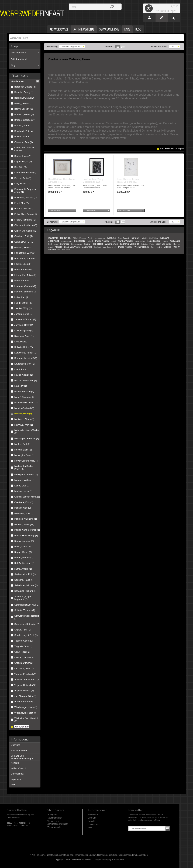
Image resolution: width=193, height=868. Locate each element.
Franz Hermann (99, 238)
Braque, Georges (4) (25, 120)
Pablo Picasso (103, 241)
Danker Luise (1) (23, 156)
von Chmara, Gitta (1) (25, 696)
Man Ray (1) (21, 386)
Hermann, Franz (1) (24, 270)
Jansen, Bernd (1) (23, 314)
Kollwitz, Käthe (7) (24, 347)
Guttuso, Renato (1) (24, 247)
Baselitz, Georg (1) (24, 92)
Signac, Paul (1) (23, 630)
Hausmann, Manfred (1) (26, 258)
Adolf (90, 238)
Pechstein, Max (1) (24, 513)
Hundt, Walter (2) (23, 303)
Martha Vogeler (126, 241)
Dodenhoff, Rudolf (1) (25, 173)
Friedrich (98, 244)
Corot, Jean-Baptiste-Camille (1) (25, 149)
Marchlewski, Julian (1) (26, 403)
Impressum (16, 779)
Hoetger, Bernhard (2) (25, 292)
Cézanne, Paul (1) (24, 142)
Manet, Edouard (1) (24, 391)
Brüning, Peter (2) (23, 126)
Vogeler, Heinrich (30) (25, 685)
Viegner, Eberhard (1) (25, 674)
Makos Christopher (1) (26, 380)
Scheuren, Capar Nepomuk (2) (23, 598)
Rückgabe (52, 815)
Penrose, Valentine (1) (26, 519)
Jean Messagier (67, 241)
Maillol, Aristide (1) (24, 375)
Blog (13, 65)
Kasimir (54, 238)
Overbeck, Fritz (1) (24, 502)
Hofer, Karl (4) (21, 297)
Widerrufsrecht (18, 768)
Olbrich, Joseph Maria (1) (27, 497)
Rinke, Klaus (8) (22, 547)
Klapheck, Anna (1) (24, 336)
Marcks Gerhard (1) (24, 408)
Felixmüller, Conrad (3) (26, 214)
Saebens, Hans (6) (24, 580)
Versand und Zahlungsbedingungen (22, 757)
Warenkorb (149, 8)
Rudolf (114, 241)
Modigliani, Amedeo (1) (26, 475)
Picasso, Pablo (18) (24, 524)
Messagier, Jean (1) (24, 455)
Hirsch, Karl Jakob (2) (25, 275)
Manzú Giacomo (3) (24, 397)
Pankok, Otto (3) (23, 508)
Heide (159, 247)
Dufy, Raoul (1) (22, 184)
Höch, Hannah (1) (23, 281)
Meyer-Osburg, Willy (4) (26, 461)
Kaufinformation (19, 750)
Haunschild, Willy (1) (25, 253)
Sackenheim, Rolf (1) (25, 574)
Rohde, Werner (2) (24, 558)
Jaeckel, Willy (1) (23, 308)
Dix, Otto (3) (20, 167)
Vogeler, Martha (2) (24, 691)
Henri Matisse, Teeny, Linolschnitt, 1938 (93, 181)
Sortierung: (53, 47)
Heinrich (66, 238)
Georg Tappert (123, 238)
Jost (153, 247)
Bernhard (65, 244)
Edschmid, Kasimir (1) (25, 197)
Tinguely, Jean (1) (23, 646)
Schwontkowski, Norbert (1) (27, 617)
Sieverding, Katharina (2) (27, 624)
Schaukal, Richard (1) (25, 591)
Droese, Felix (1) (23, 178)
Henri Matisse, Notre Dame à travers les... (62, 181)
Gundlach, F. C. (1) (24, 242)
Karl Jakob (175, 241)
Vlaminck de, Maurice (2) (27, 680)
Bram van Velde (164, 244)
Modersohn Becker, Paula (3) (24, 468)
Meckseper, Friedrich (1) (27, 438)
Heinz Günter (154, 241)
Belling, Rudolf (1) (23, 103)
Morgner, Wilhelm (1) (25, 480)
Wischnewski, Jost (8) (25, 713)
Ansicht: (109, 47)
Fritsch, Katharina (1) (25, 220)
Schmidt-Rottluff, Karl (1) (27, 605)
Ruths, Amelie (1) (23, 569)
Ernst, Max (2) (22, 203)
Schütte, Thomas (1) (25, 610)
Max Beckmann (55, 250)
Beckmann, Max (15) (25, 98)
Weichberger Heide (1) (26, 707)
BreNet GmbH (118, 860)
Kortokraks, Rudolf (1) (25, 353)
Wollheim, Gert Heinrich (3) (26, 720)
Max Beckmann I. (110, 247)
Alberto (59, 247)
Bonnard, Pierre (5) (24, 114)
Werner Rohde (140, 241)
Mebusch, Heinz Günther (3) (27, 432)
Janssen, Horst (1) (24, 325)
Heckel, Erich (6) (23, 264)
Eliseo (168, 247)
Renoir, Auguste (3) (24, 541)
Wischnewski (112, 244)
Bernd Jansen (77, 244)
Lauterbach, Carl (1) (25, 364)
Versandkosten (82, 855)
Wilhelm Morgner (80, 238)
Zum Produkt (55, 211)
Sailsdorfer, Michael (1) (26, 585)
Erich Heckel (54, 244)
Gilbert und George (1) (26, 231)
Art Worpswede (19, 53)
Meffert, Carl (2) (22, 444)
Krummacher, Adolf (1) (26, 358)
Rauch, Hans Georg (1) (26, 535)
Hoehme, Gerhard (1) (25, 286)
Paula (87, 244)
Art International (19, 59)
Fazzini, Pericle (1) (24, 208)
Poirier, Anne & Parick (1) (27, 530)
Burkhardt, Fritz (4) (24, 131)
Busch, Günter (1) (23, 137)
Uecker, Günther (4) (24, 657)
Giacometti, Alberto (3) (26, 225)
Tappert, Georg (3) (24, 641)
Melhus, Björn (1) (23, 450)
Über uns (15, 745)
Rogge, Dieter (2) (23, 552)
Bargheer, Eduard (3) (25, 87)
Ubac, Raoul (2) (22, 652)
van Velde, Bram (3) (24, 668)
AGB (13, 785)
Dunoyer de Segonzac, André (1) (26, 191)
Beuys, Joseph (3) (24, 109)
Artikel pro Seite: (159, 47)
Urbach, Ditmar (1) (24, 663)
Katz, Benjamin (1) (24, 331)
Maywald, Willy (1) (24, 425)
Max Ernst (87, 247)
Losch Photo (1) (22, 369)
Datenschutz (17, 774)
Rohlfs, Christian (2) (24, 563)
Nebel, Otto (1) (22, 486)
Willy (177, 247)
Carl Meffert (111, 238)
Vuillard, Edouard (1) (25, 702)
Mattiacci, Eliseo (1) (24, 419)
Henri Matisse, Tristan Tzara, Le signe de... (128, 181)
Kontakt (15, 763)
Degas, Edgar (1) (23, 161)
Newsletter (93, 815)
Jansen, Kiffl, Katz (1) (25, 319)
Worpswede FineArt (32, 13)
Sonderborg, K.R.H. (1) (26, 635)
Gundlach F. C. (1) (24, 236)
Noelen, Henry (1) (23, 491)
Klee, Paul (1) (21, 342)
